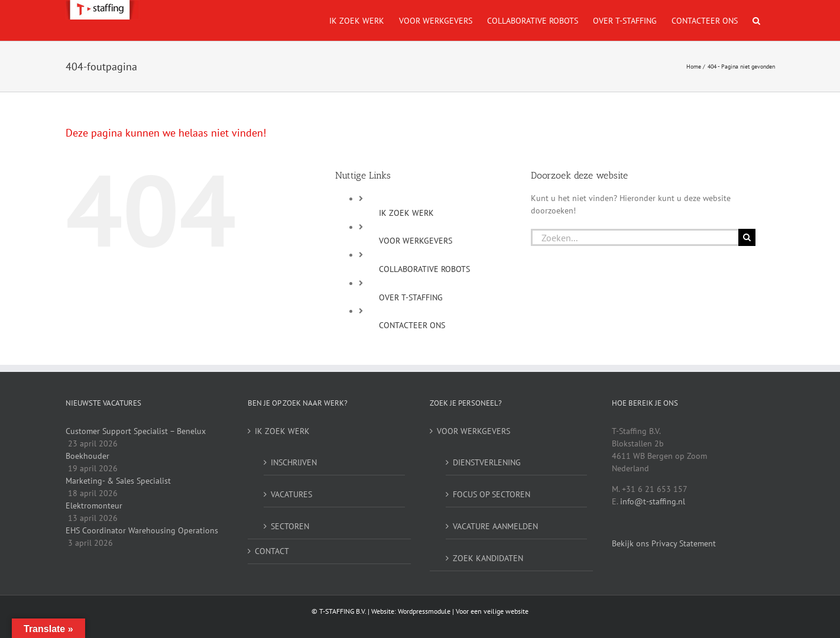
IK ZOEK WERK (406, 213)
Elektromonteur (94, 506)
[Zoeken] (747, 237)
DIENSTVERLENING (487, 462)
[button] (756, 20)
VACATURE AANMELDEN (495, 526)
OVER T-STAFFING (411, 297)
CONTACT (272, 551)
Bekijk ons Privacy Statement (664, 543)
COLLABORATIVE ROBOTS (424, 269)
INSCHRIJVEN (294, 462)
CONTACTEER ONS (412, 325)
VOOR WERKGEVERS (416, 241)
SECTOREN (290, 526)
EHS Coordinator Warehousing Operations (142, 530)
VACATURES (291, 494)
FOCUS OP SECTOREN (492, 494)
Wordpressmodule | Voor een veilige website (463, 611)
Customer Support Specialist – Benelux (136, 431)
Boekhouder (87, 456)
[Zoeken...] (635, 237)
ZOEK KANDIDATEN (488, 558)
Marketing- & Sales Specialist (118, 481)
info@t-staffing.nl (653, 501)
